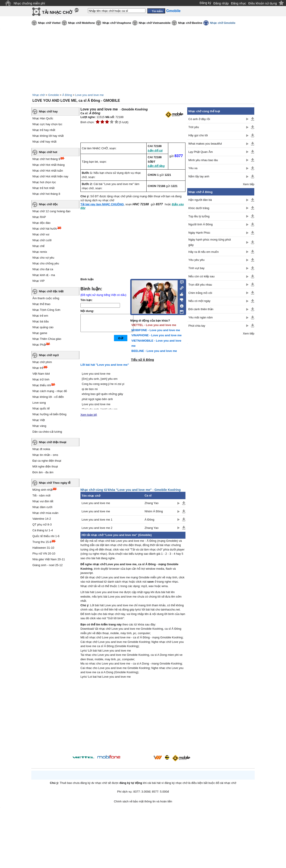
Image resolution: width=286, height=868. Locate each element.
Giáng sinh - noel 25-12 (47, 565)
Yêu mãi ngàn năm (201, 317)
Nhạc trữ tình (41, 379)
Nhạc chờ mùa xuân (45, 513)
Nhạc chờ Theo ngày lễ (55, 483)
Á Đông (67, 95)
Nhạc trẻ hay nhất (44, 130)
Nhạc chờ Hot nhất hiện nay (50, 176)
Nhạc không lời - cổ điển (48, 397)
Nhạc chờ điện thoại (53, 442)
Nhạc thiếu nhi (42, 385)
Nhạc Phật (39, 345)
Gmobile (53, 95)
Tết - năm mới (41, 495)
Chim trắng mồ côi (200, 293)
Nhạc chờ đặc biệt (51, 291)
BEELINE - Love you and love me (154, 351)
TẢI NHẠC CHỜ (57, 12)
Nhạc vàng (39, 426)
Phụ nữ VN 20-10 (44, 553)
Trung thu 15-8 (42, 542)
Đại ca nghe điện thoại (47, 461)
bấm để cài (155, 151)
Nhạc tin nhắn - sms (45, 455)
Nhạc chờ (39, 95)
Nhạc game (40, 333)
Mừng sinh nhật (42, 490)
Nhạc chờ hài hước (45, 229)
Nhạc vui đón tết (43, 501)
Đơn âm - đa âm (43, 472)
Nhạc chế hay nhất (44, 142)
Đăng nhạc (239, 3)
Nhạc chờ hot (48, 152)
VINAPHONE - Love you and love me (157, 335)
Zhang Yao (151, 503)
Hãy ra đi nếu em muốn (204, 252)
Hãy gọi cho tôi (198, 135)
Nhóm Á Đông (154, 511)
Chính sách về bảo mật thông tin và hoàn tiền (143, 801)
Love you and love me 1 (97, 520)
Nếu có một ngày (199, 301)
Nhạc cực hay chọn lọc (47, 124)
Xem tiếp (249, 184)
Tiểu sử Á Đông (142, 360)
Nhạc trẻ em (40, 316)
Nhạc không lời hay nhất (48, 136)
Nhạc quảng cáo (43, 327)
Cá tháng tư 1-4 (43, 530)
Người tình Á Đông (201, 224)
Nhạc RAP (39, 217)
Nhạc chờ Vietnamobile (155, 23)
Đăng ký (205, 3)
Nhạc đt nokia (41, 449)
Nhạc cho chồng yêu (46, 263)
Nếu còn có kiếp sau (201, 276)
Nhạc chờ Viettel (49, 23)
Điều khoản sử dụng (263, 3)
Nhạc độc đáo (41, 223)
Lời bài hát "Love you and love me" (105, 365)
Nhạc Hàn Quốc (43, 118)
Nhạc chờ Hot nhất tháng (48, 165)
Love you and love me (89, 95)
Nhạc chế (38, 246)
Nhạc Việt (39, 420)
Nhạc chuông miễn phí (29, 3)
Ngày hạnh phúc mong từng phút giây (210, 242)
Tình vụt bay (196, 268)
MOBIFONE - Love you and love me (156, 330)
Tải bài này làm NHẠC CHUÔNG (102, 204)
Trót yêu (194, 127)
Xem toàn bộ (89, 415)
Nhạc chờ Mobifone (82, 23)
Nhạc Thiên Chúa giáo (47, 339)
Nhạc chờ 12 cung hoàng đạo (51, 211)
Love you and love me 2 (97, 528)
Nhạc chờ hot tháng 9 (46, 159)
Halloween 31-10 (43, 548)
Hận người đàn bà (200, 200)
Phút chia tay (197, 326)
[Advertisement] (133, 717)
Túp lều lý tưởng (199, 216)
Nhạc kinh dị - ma (44, 275)
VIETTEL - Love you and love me (154, 325)
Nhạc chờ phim (42, 362)
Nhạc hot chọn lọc (44, 182)
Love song (39, 403)
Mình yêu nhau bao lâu (203, 160)
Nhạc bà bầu (41, 321)
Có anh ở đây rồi (199, 119)
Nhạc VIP (39, 281)
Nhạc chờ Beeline (190, 23)
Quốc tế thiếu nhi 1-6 (46, 536)
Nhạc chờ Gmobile (223, 23)
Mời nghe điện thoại (45, 466)
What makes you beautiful (205, 144)
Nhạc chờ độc (48, 204)
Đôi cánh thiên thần (201, 309)
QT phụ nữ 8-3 (42, 524)
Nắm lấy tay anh (199, 176)
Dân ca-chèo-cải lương (47, 432)
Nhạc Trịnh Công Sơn (46, 310)
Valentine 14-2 (42, 519)
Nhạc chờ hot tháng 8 (46, 194)
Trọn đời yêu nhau (200, 285)
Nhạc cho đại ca (43, 269)
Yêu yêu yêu (196, 260)
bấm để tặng (156, 166)
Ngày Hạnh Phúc (199, 233)
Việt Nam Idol (41, 374)
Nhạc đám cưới (42, 507)
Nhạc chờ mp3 (49, 355)
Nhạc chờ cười (42, 240)
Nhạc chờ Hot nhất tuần (48, 171)
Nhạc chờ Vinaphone (117, 23)
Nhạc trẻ (38, 368)
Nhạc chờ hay (48, 111)
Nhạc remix (40, 252)
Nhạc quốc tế (41, 408)
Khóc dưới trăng (199, 208)
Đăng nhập (221, 3)
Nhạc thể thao (41, 304)
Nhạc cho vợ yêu (43, 258)
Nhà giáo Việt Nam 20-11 (49, 559)
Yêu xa (193, 168)
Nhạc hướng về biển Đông (49, 414)
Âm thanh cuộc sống (46, 298)
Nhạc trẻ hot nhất (43, 188)
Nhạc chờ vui (41, 234)
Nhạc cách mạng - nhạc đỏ (50, 391)
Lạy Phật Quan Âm (201, 152)
